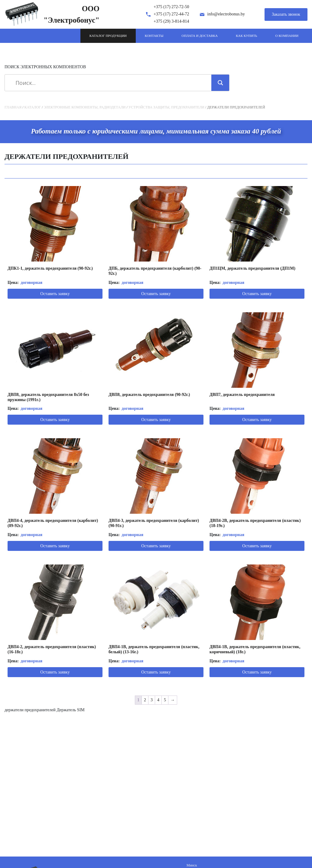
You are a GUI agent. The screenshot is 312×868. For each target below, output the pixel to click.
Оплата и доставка (200, 36)
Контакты (154, 36)
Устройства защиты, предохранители (166, 107)
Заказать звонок (286, 14)
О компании (287, 36)
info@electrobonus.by (226, 14)
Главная (13, 107)
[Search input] (110, 83)
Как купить (246, 36)
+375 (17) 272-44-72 (171, 14)
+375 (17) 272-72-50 (171, 7)
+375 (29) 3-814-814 (171, 21)
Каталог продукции (108, 36)
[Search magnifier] (220, 83)
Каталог (33, 107)
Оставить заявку (55, 294)
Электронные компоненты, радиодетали (85, 107)
